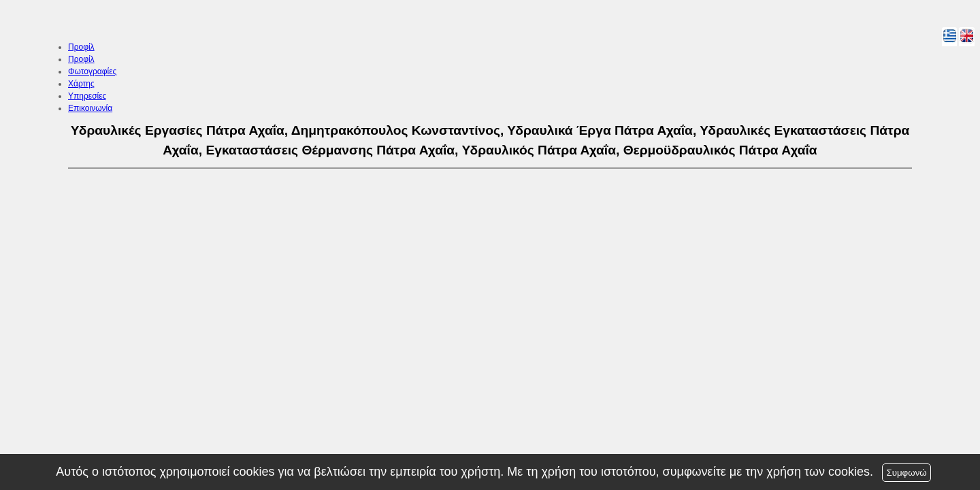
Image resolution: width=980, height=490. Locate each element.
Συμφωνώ (906, 473)
